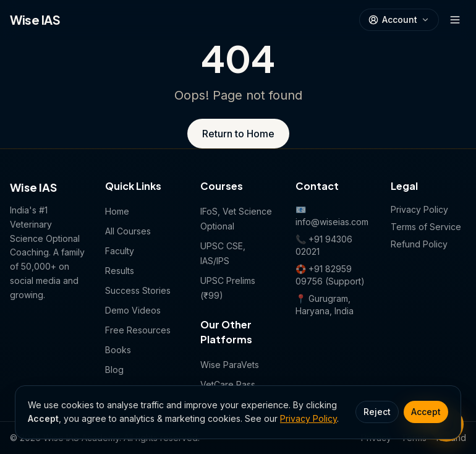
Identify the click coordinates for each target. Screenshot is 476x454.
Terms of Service (426, 227)
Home (117, 211)
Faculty (120, 251)
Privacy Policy (308, 418)
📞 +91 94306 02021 (324, 245)
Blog (114, 370)
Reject (377, 412)
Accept (426, 412)
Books (118, 350)
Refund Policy (419, 244)
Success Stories (138, 290)
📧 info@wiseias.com (332, 216)
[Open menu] (455, 20)
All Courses (128, 231)
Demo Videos (133, 310)
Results (120, 271)
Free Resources (138, 330)
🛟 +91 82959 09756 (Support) (330, 275)
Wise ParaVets (230, 365)
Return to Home (238, 134)
